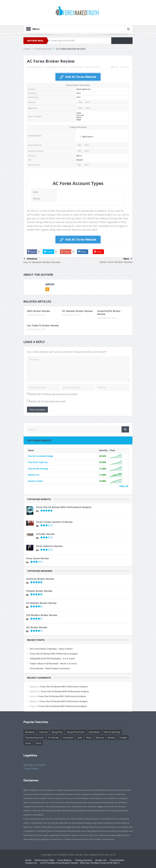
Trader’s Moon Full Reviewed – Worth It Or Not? (53, 664)
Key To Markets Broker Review (42, 262)
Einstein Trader (35, 481)
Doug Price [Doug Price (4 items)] (57, 732)
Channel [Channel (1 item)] (43, 732)
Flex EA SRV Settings (38, 469)
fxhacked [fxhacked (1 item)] (68, 738)
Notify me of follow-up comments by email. (54, 394)
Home (28, 860)
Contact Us (31, 863)
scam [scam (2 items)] (28, 743)
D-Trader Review (45, 534)
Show (88, 102)
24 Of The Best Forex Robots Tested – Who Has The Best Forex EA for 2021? (80, 863)
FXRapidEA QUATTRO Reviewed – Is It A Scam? (52, 658)
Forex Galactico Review (49, 546)
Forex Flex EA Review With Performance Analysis (64, 507)
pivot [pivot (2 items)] (89, 738)
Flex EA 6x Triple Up (38, 462)
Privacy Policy (31, 769)
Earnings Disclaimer (35, 765)
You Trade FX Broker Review (43, 325)
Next (128, 259)
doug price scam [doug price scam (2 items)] (76, 732)
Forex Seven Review (37, 558)
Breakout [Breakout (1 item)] (30, 732)
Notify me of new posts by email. (48, 401)
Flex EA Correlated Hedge (41, 456)
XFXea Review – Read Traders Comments (50, 668)
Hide (80, 102)
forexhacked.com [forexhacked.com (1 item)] (34, 738)
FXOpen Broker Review (39, 591)
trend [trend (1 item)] (38, 743)
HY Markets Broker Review (41, 603)
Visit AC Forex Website (78, 77)
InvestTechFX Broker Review (109, 313)
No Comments (93, 67)
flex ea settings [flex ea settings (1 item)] (112, 732)
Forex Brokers (78, 67)
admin (40, 67)
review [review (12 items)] (112, 738)
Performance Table (44, 860)
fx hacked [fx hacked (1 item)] (53, 738)
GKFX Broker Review (38, 311)
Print (115, 67)
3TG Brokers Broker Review (42, 615)
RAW (36, 192)
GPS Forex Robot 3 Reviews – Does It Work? (51, 649)
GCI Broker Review (37, 627)
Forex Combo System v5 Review (54, 522)
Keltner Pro (34, 475)
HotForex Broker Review (40, 579)
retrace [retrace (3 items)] (100, 738)
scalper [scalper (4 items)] (123, 738)
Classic (37, 198)
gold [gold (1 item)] (80, 738)
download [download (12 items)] (94, 732)
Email (125, 67)
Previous (30, 259)
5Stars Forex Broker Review (116, 262)
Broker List (101, 860)
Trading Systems (83, 860)
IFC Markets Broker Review (77, 311)
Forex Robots (64, 860)
